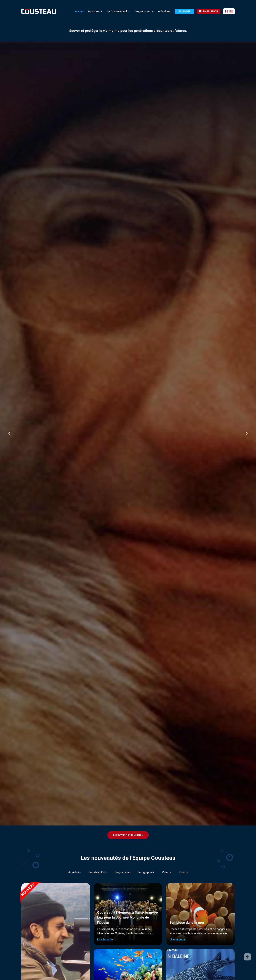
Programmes (142, 11)
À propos (94, 11)
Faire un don (208, 11)
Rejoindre (184, 11)
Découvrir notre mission (128, 835)
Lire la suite (105, 939)
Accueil (80, 11)
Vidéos (166, 872)
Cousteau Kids (98, 872)
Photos (183, 872)
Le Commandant (117, 11)
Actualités (164, 11)
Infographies (146, 872)
